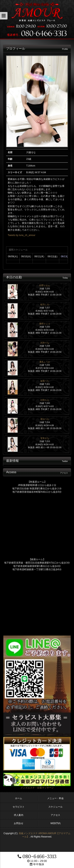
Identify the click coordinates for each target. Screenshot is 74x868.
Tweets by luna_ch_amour (22, 235)
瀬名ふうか (45, 362)
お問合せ (19, 823)
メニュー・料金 (55, 798)
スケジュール (55, 807)
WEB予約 (56, 823)
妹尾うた (45, 381)
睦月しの (45, 304)
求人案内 (19, 815)
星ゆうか (45, 419)
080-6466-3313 (37, 856)
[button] (4, 16)
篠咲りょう (45, 324)
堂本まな (45, 438)
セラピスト (19, 807)
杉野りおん (45, 285)
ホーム (19, 798)
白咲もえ (45, 400)
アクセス (55, 815)
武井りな (45, 343)
